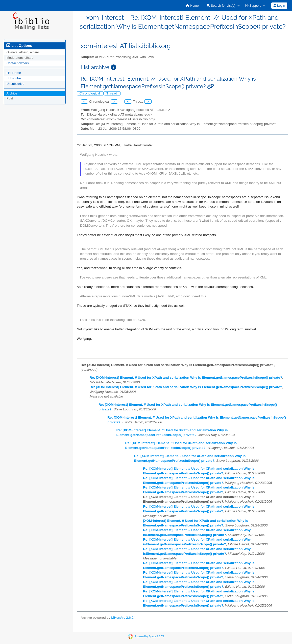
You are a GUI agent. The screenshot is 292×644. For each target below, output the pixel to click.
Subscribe (14, 78)
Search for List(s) (221, 6)
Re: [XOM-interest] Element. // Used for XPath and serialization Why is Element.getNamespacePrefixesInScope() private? (186, 378)
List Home (14, 73)
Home (192, 6)
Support (253, 6)
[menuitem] (192, 6)
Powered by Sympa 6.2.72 (149, 636)
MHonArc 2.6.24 (123, 618)
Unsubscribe (15, 84)
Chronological (90, 93)
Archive (12, 93)
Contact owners (18, 63)
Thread (112, 93)
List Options (19, 46)
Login (279, 6)
